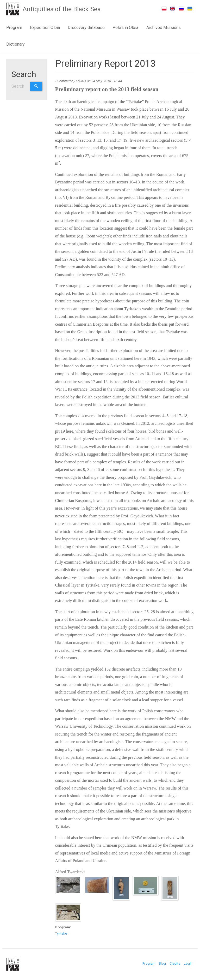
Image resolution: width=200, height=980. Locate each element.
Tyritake (61, 933)
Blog (162, 963)
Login (188, 963)
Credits (175, 963)
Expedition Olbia (45, 28)
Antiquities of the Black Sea (62, 9)
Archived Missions (164, 28)
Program (14, 28)
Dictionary (15, 44)
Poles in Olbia (125, 28)
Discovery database (86, 28)
